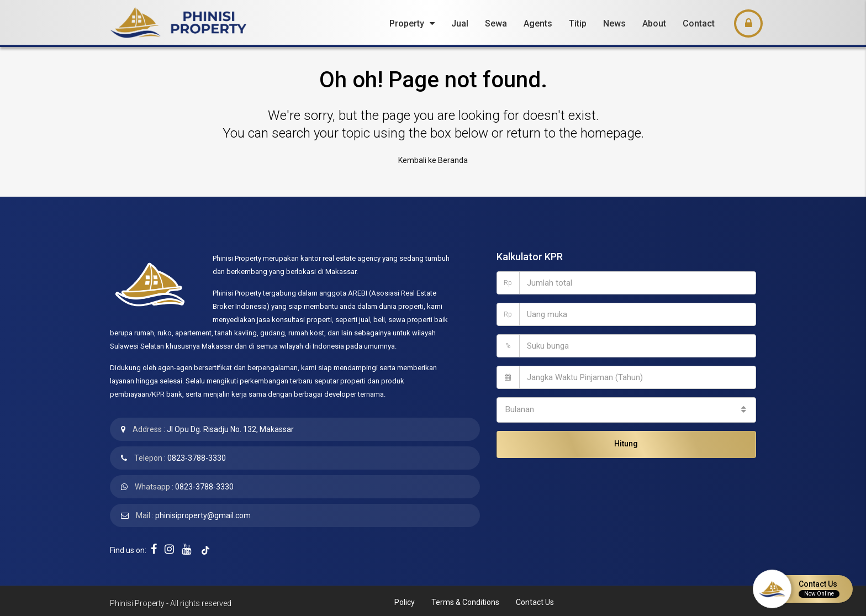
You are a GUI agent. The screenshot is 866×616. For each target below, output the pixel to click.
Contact (699, 23)
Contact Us (535, 599)
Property (407, 23)
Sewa (496, 23)
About (654, 23)
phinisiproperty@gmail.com (203, 513)
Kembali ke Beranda (433, 159)
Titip (578, 23)
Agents (538, 23)
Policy (405, 599)
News (614, 23)
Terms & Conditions (465, 599)
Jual (460, 23)
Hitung (626, 438)
